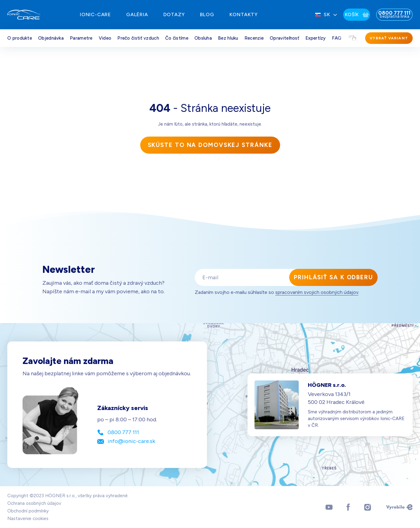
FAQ (337, 38)
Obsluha (203, 38)
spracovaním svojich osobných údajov (317, 292)
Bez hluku (228, 38)
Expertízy (316, 38)
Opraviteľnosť (285, 38)
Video (105, 38)
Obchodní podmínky (28, 511)
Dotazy (174, 14)
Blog (207, 14)
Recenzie (254, 38)
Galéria (137, 14)
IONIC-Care (95, 14)
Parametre (81, 38)
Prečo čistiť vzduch (138, 38)
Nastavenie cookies (28, 519)
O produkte (20, 38)
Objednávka (51, 38)
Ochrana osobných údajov (34, 503)
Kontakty (244, 14)
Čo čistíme (177, 38)
